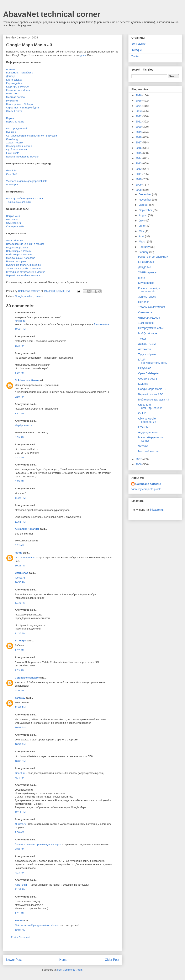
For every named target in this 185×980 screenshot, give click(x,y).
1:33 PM (19, 346)
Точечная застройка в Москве (23, 269)
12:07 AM (20, 930)
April (142, 236)
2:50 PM (19, 397)
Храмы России (15, 143)
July (142, 221)
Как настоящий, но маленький (150, 290)
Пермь (10, 118)
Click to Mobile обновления (147, 420)
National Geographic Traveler (22, 157)
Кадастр (143, 384)
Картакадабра (14, 83)
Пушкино (11, 132)
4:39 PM (19, 437)
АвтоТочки (21, 885)
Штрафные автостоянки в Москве (26, 272)
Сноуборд (12, 139)
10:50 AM (20, 582)
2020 (139, 127)
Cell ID (142, 413)
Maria (142, 278)
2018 (139, 137)
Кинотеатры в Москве (19, 90)
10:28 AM (20, 566)
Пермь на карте (15, 122)
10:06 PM (20, 761)
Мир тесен (12, 219)
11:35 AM (20, 633)
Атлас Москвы (14, 240)
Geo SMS (12, 174)
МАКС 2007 (13, 94)
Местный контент (149, 451)
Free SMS (144, 427)
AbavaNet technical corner (52, 14)
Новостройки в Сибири (19, 104)
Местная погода (15, 97)
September (146, 210)
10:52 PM (20, 744)
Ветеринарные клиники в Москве (25, 244)
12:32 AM (20, 889)
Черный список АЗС (151, 394)
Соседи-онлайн (15, 226)
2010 (139, 179)
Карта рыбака (14, 80)
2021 (139, 122)
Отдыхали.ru (13, 223)
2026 (139, 95)
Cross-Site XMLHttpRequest (150, 406)
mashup (29, 296)
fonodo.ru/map (102, 324)
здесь (83, 55)
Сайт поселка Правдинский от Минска (37, 925)
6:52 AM (19, 545)
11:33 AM (20, 603)
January (144, 252)
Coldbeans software (27, 380)
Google (19, 296)
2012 (139, 169)
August (143, 215)
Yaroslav (20, 698)
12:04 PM (20, 707)
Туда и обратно (148, 354)
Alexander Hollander (27, 529)
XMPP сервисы (148, 272)
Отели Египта (14, 111)
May (142, 231)
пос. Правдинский (16, 129)
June (142, 226)
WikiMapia (12, 184)
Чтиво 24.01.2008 (149, 318)
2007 (139, 459)
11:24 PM (20, 498)
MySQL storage (148, 333)
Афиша (10, 69)
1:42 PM (19, 373)
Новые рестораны (17, 261)
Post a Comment (20, 937)
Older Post (112, 960)
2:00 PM (19, 691)
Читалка (143, 446)
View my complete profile (146, 489)
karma (18, 553)
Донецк (10, 76)
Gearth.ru (20, 773)
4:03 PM (19, 873)
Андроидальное (148, 432)
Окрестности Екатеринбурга (22, 108)
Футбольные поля (16, 149)
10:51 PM (20, 727)
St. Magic (20, 641)
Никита (19, 920)
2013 (139, 163)
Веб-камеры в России (19, 251)
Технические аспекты (19, 202)
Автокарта (145, 349)
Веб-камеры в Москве (19, 254)
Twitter (135, 56)
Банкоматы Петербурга (20, 73)
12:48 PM (20, 329)
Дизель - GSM (147, 344)
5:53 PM (19, 458)
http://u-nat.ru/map (25, 557)
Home (63, 960)
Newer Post (14, 960)
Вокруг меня (13, 216)
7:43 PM (19, 849)
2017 (139, 142)
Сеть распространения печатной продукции (32, 136)
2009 (139, 185)
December (145, 194)
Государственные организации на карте (38, 844)
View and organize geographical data (27, 181)
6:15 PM (19, 481)
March (143, 241)
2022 (139, 116)
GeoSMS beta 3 (148, 379)
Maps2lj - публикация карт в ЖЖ (25, 199)
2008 (139, 190)
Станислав (22, 573)
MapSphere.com (24, 425)
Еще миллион (147, 262)
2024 (139, 106)
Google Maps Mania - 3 (152, 389)
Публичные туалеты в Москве (24, 265)
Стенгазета (145, 312)
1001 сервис (146, 323)
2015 (139, 153)
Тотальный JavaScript (152, 307)
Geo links (11, 170)
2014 (139, 158)
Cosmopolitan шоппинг (19, 146)
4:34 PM (19, 778)
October (144, 205)
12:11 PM (20, 812)
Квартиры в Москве (17, 87)
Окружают (145, 368)
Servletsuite (138, 44)
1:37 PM (19, 650)
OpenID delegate (148, 373)
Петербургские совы (151, 328)
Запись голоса (147, 297)
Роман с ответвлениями (153, 257)
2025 (139, 101)
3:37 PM (19, 413)
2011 (139, 174)
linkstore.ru (156, 510)
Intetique (137, 50)
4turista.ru (20, 824)
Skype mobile (146, 283)
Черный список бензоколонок (23, 275)
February (145, 247)
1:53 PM (19, 670)
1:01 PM (19, 913)
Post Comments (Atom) (70, 970)
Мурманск (12, 101)
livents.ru (20, 578)
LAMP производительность (152, 361)
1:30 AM (19, 832)
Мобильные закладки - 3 (153, 400)
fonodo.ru (20, 321)
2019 (139, 132)
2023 (139, 111)
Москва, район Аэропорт (21, 258)
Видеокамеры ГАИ (17, 248)
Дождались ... (147, 267)
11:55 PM (20, 522)
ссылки (39, 296)
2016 (139, 148)
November (145, 200)
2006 (139, 464)
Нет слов (144, 302)
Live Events (13, 153)
